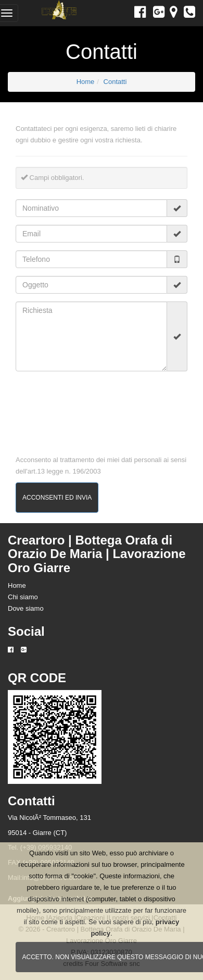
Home (86, 82)
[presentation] (48, 408)
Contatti (115, 82)
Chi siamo (23, 597)
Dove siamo (26, 608)
